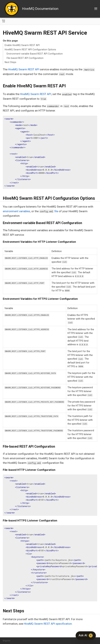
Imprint (7, 641)
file (49, 211)
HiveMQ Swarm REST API (24, 69)
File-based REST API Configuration (25, 58)
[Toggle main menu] (96, 9)
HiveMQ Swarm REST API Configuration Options (30, 50)
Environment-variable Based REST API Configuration (35, 54)
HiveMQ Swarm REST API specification (48, 624)
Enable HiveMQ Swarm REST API (22, 45)
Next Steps (10, 62)
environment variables (17, 211)
